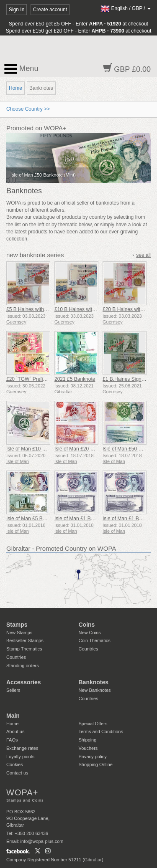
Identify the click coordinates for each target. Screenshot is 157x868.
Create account (50, 10)
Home (15, 88)
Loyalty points (20, 757)
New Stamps (19, 633)
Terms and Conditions (101, 731)
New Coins (90, 633)
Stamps (17, 625)
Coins (87, 625)
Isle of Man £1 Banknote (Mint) (89, 519)
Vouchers (88, 748)
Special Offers (93, 724)
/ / (126, 8)
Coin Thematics (95, 640)
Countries (16, 657)
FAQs (12, 740)
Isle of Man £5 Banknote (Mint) (40, 519)
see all (143, 255)
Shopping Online (96, 764)
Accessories (24, 682)
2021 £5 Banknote (75, 379)
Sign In (17, 10)
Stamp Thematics (24, 649)
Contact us (17, 773)
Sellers (13, 690)
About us (15, 731)
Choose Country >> (28, 109)
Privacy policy (93, 757)
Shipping (88, 740)
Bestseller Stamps (25, 640)
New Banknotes (95, 690)
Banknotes (94, 682)
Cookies (15, 764)
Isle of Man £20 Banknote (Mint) (90, 449)
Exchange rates (22, 748)
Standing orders (23, 666)
